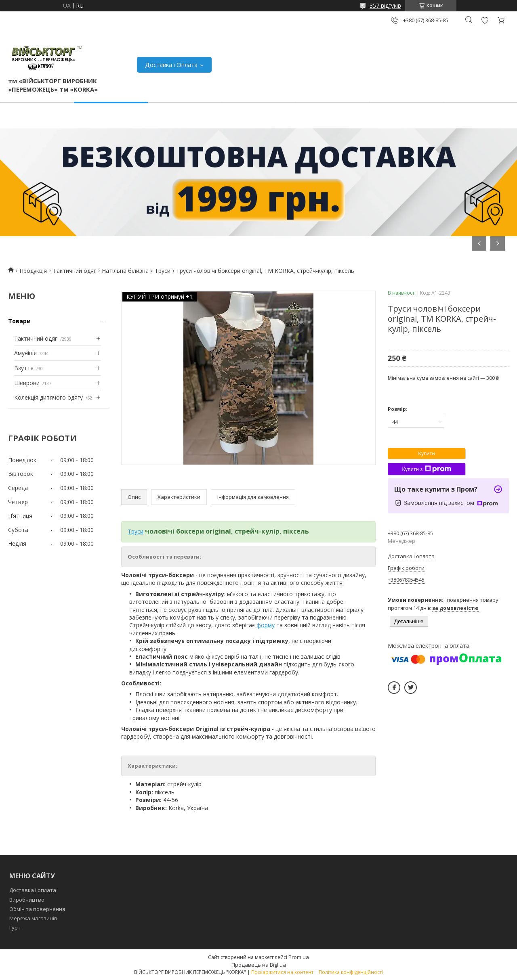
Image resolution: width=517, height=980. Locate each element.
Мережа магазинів (33, 918)
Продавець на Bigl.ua (259, 965)
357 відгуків (385, 5)
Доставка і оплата (33, 890)
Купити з (426, 469)
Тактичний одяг (75, 271)
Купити (427, 453)
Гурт (15, 928)
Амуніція (25, 353)
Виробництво (27, 900)
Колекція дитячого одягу (48, 397)
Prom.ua (299, 957)
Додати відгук (485, 20)
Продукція (33, 271)
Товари (19, 321)
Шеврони (27, 383)
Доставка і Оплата (171, 65)
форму (266, 625)
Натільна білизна (125, 271)
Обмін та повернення (37, 909)
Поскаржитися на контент (282, 972)
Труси (163, 271)
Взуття (24, 368)
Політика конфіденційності (351, 972)
